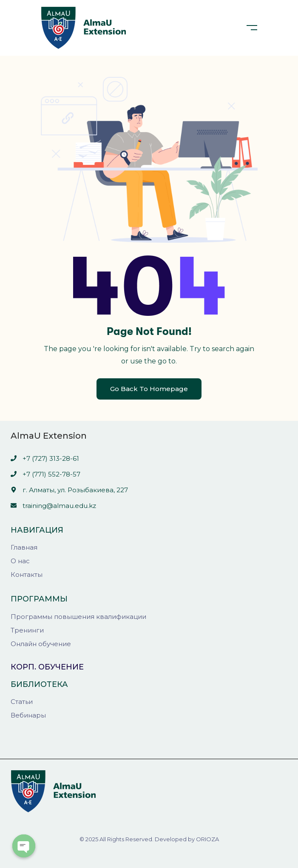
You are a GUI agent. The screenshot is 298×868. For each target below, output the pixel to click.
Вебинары (28, 715)
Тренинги (27, 630)
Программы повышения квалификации (78, 617)
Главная (24, 547)
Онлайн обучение (41, 644)
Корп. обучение (47, 667)
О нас (20, 561)
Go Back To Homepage (149, 389)
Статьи (22, 702)
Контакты (27, 574)
